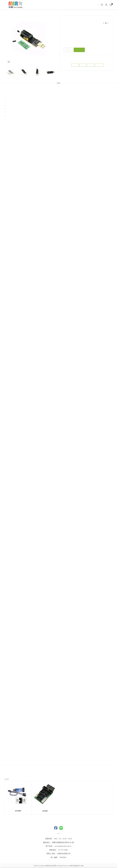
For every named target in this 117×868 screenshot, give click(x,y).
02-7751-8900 (63, 850)
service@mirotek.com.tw (63, 846)
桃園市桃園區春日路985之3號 (63, 842)
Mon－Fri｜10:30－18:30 (63, 839)
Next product (108, 23)
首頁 (65, 20)
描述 (59, 87)
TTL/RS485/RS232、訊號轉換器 (86, 20)
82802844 (63, 857)
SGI (82, 866)
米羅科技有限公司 (64, 854)
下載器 (66, 22)
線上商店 (71, 20)
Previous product (104, 23)
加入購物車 (79, 50)
